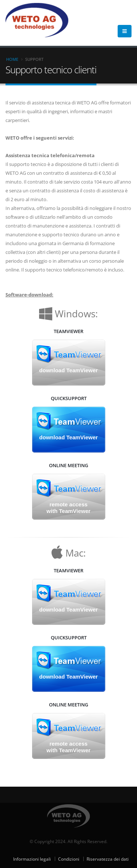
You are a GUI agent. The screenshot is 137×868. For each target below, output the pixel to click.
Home (12, 59)
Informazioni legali (32, 859)
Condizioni (69, 859)
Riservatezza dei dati (108, 859)
